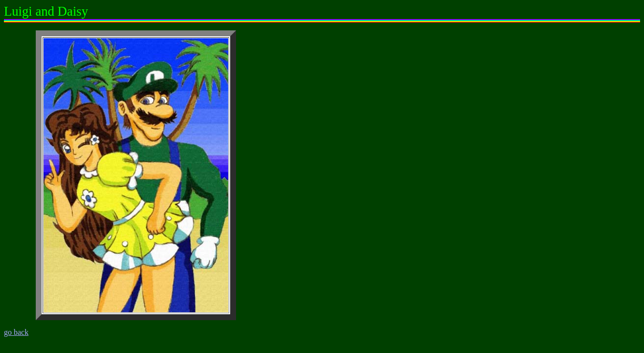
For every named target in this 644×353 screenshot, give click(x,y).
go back (16, 332)
